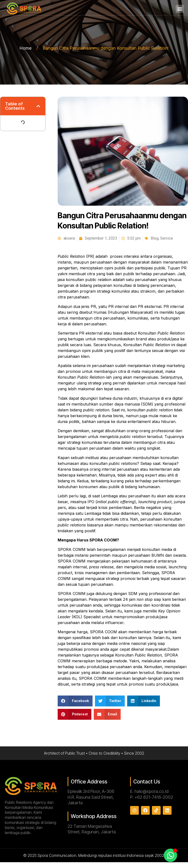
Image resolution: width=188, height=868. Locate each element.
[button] (180, 9)
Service (167, 238)
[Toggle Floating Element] (170, 855)
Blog (155, 238)
